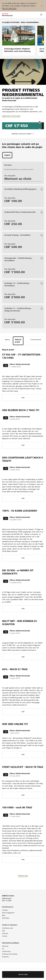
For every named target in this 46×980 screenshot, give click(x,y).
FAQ (4, 931)
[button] (41, 15)
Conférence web (7, 928)
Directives (5, 946)
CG (3, 949)
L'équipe (5, 910)
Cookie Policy (6, 951)
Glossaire (5, 933)
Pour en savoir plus (9, 8)
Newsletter (6, 918)
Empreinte (5, 957)
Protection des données (10, 954)
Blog (4, 915)
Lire (23, 398)
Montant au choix (18, 179)
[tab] (7, 155)
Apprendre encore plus (11, 116)
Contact (5, 936)
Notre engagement (8, 913)
